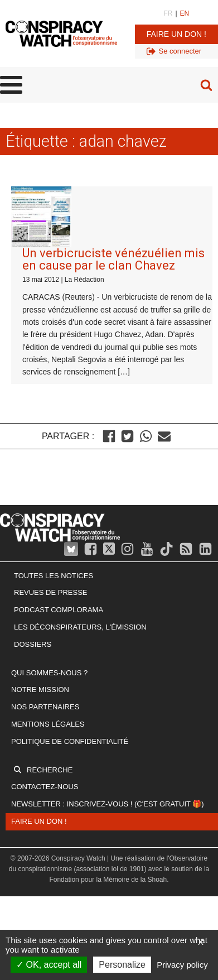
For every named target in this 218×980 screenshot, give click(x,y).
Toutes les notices (54, 576)
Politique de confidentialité (70, 741)
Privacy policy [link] (182, 965)
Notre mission (40, 690)
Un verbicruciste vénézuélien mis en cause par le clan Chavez (113, 259)
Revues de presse (51, 592)
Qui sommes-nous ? (49, 673)
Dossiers (33, 644)
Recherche (50, 770)
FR (168, 13)
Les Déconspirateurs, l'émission (80, 627)
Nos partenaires (45, 707)
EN (185, 13)
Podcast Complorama (59, 610)
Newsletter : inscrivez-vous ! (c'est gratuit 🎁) (108, 804)
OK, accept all (49, 965)
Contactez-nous (45, 787)
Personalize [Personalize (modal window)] (122, 965)
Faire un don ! (176, 34)
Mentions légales (48, 724)
